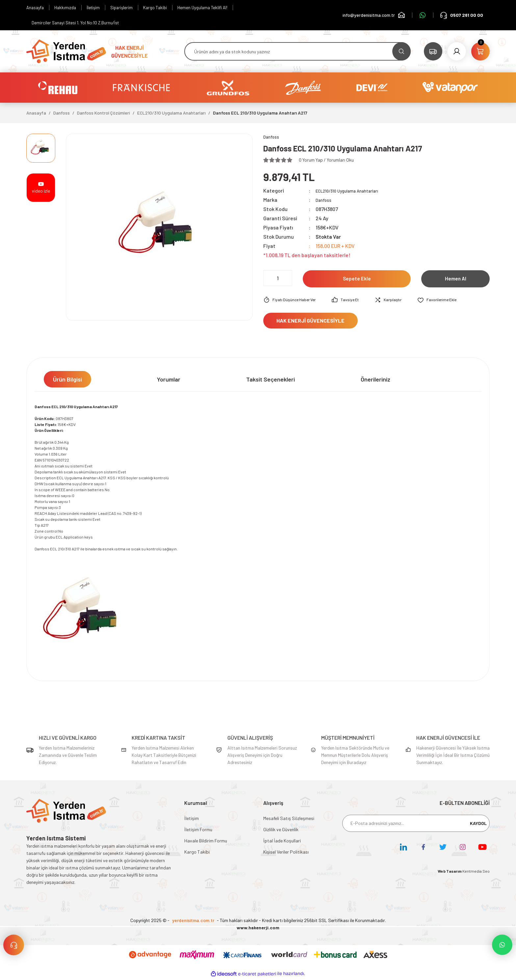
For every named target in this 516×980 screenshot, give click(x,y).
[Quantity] (278, 279)
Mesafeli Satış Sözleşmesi (289, 820)
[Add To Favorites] (452, 301)
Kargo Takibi (197, 853)
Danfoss (325, 201)
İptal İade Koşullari (282, 842)
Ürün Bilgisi (67, 381)
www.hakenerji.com (258, 929)
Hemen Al (456, 280)
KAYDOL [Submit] (478, 824)
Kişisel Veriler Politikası (286, 853)
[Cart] (480, 51)
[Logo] (66, 51)
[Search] (297, 51)
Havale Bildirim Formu (206, 842)
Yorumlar (169, 381)
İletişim (192, 820)
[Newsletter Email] (416, 825)
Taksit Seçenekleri (271, 381)
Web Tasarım (450, 872)
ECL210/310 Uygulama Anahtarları (355, 191)
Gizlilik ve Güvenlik (281, 831)
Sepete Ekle (357, 280)
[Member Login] (457, 51)
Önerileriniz (375, 381)
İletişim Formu (198, 831)
